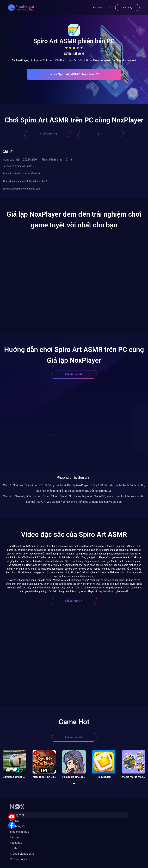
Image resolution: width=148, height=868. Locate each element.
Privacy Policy (18, 859)
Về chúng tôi (17, 826)
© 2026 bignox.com (22, 854)
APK (101, 134)
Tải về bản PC (47, 134)
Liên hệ (14, 837)
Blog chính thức (19, 832)
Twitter (14, 848)
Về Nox (14, 821)
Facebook (16, 843)
